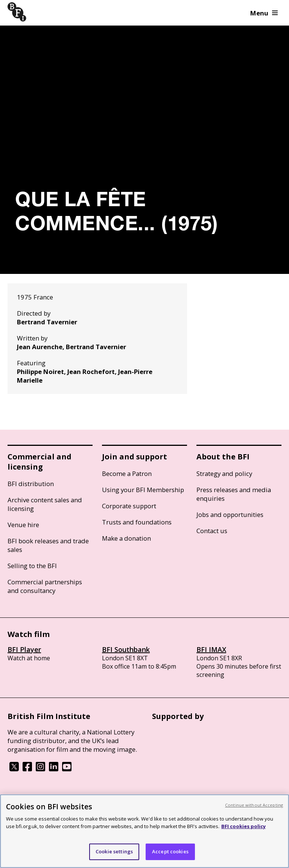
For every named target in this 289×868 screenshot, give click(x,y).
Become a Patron (127, 474)
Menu (264, 13)
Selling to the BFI (32, 566)
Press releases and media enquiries (234, 494)
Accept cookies (170, 851)
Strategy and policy (224, 474)
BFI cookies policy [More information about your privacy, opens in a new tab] (243, 826)
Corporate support (129, 506)
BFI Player (24, 649)
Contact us (212, 531)
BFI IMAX (211, 649)
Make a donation (126, 538)
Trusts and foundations (137, 522)
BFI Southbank (126, 649)
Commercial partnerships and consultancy (45, 586)
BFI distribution (31, 484)
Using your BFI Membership (143, 490)
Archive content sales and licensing (45, 504)
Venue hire (23, 525)
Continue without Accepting (254, 805)
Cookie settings (114, 851)
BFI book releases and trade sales (48, 545)
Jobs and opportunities (230, 515)
